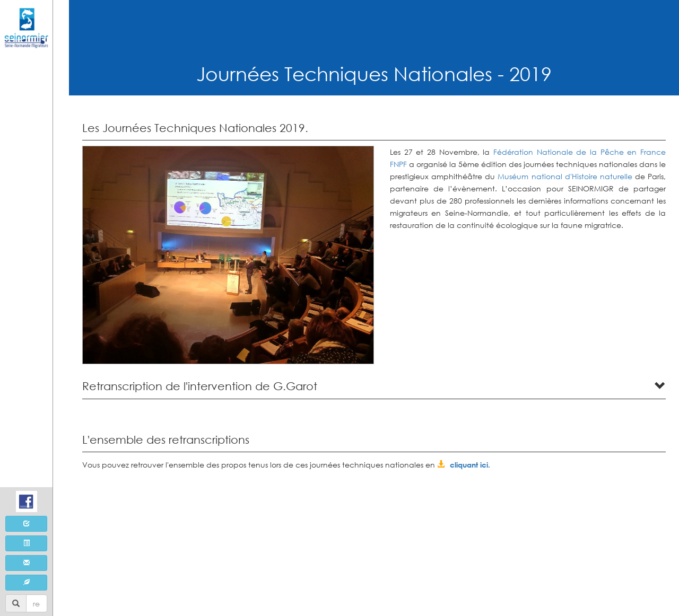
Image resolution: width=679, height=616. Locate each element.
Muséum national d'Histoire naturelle (565, 176)
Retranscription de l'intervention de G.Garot (200, 386)
